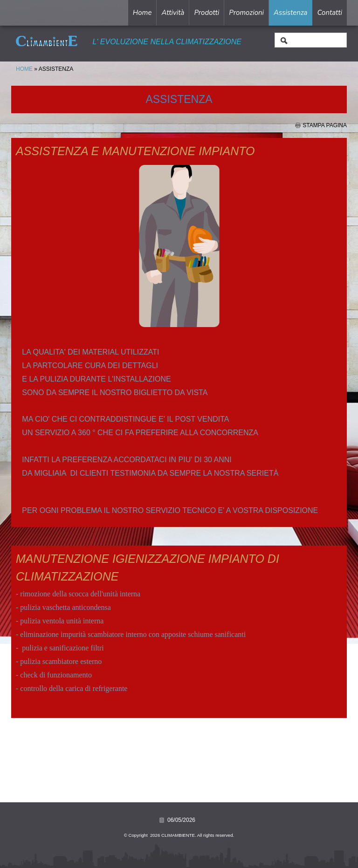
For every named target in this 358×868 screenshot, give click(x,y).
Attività (173, 13)
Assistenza (290, 13)
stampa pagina (325, 125)
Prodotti (207, 13)
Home (142, 13)
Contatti (330, 13)
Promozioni (246, 13)
